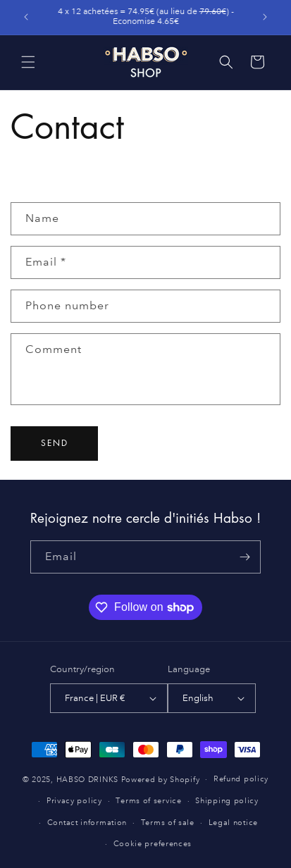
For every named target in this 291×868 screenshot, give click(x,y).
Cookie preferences (153, 844)
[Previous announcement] (26, 17)
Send (55, 443)
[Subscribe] (244, 557)
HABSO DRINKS (87, 780)
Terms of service (148, 801)
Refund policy (241, 779)
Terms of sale (168, 823)
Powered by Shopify (161, 780)
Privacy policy (74, 801)
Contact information (87, 823)
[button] (28, 62)
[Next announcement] (265, 17)
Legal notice (233, 823)
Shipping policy (227, 801)
